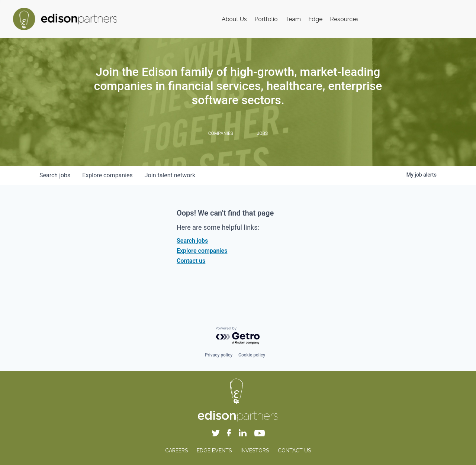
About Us (234, 19)
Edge (316, 19)
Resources (344, 19)
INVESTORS (255, 451)
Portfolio (266, 19)
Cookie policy (252, 355)
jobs (55, 175)
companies (107, 175)
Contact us (191, 261)
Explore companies (202, 251)
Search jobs (192, 241)
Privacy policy (219, 355)
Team (293, 19)
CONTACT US (294, 451)
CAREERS (176, 451)
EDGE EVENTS (214, 451)
